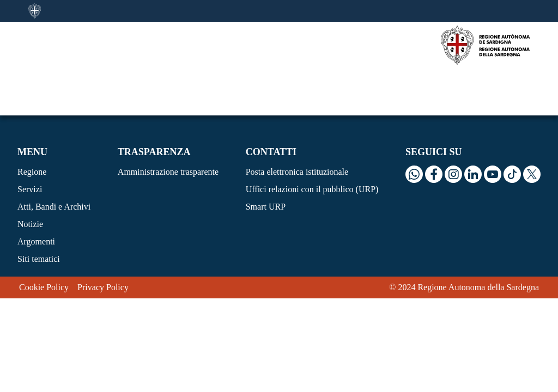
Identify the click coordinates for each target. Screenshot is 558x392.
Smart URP (266, 160)
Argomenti (36, 195)
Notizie (30, 177)
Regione (32, 125)
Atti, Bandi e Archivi (54, 160)
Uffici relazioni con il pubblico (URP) (312, 142)
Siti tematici (39, 212)
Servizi (30, 142)
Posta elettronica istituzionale (297, 125)
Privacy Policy (103, 240)
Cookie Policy (44, 240)
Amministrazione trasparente (168, 125)
